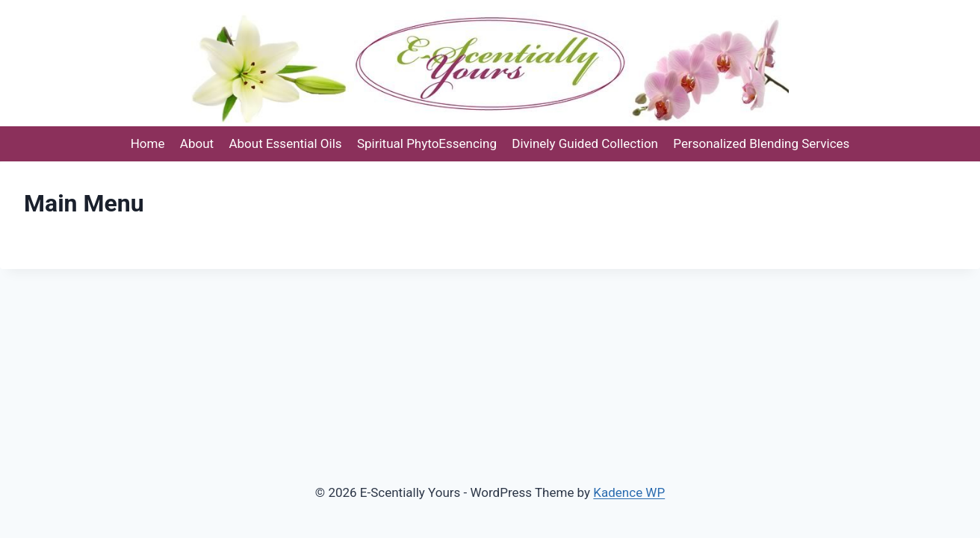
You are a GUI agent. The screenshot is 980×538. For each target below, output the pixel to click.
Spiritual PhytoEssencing (427, 143)
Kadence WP (629, 492)
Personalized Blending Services (761, 143)
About (197, 143)
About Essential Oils (285, 143)
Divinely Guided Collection (585, 143)
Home (148, 143)
